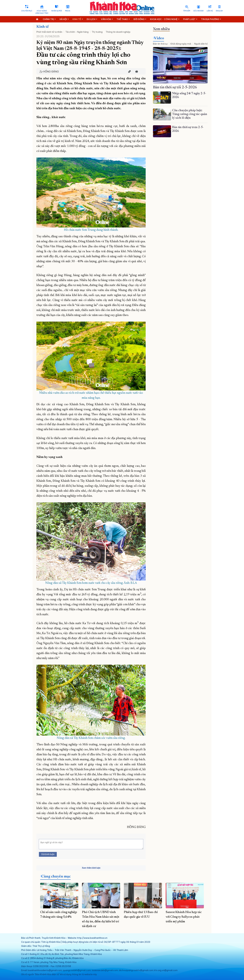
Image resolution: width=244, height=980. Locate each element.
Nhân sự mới (57, 11)
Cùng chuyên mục (56, 877)
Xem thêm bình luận (91, 868)
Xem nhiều (161, 29)
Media (68, 11)
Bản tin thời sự (160, 44)
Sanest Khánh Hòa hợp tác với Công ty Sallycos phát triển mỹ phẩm (184, 917)
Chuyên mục (27, 11)
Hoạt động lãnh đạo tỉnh (42, 12)
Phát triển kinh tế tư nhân (49, 32)
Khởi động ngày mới (181, 44)
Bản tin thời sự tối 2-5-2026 (175, 87)
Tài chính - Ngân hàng (77, 32)
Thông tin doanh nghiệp (118, 32)
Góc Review (198, 11)
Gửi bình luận (48, 854)
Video (159, 38)
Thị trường (97, 32)
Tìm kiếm (187, 11)
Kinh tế (43, 27)
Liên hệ (210, 11)
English (219, 11)
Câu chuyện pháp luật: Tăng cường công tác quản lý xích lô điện (190, 114)
